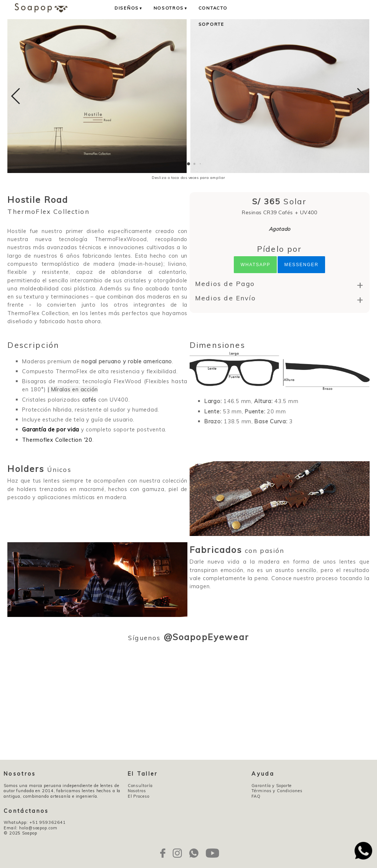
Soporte (211, 24)
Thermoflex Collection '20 (57, 440)
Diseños (129, 8)
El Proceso (139, 796)
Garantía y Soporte (272, 786)
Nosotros (171, 8)
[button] (188, 164)
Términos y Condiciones (277, 791)
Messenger (301, 265)
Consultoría (140, 786)
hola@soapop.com (38, 828)
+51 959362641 (48, 822)
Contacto (213, 8)
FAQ (256, 796)
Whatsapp (255, 265)
